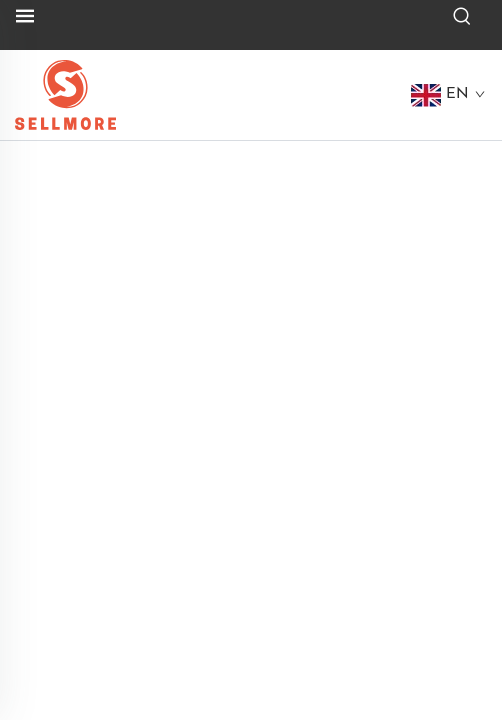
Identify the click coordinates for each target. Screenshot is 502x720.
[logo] (65, 94)
